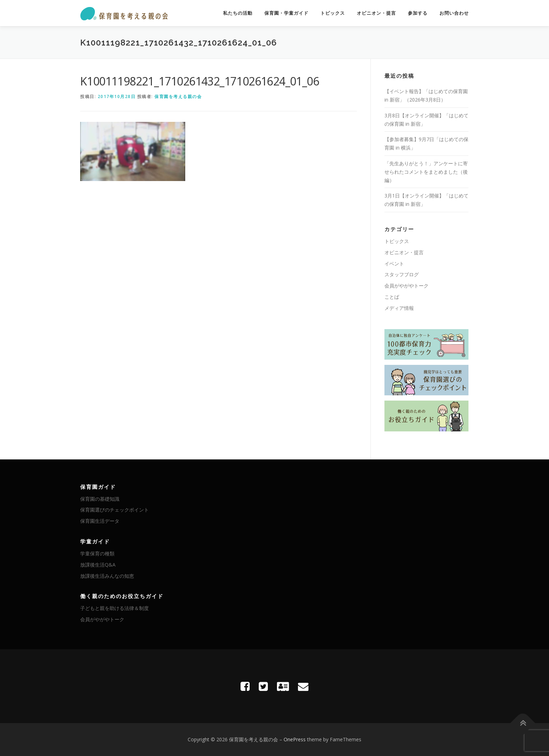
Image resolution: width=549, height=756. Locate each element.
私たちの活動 (238, 13)
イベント (394, 263)
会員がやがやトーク (406, 286)
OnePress (295, 739)
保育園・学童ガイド (286, 13)
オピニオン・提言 (376, 13)
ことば (392, 297)
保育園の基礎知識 (100, 499)
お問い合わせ (454, 13)
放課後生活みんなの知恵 (107, 576)
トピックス (333, 13)
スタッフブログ (402, 274)
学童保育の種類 (97, 553)
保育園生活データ (100, 521)
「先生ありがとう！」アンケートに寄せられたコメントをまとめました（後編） (426, 172)
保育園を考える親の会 (178, 96)
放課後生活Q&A (98, 565)
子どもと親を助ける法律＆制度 (114, 608)
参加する (418, 13)
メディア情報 (399, 308)
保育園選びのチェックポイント (114, 510)
